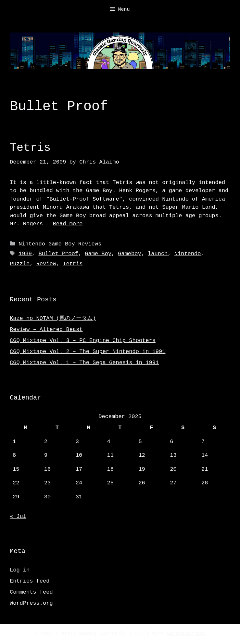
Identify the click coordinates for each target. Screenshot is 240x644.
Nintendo (188, 254)
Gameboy (129, 254)
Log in (20, 570)
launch (158, 254)
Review (46, 264)
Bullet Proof (58, 254)
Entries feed (30, 581)
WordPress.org (31, 603)
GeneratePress (186, 634)
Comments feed (31, 592)
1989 (25, 254)
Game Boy (98, 254)
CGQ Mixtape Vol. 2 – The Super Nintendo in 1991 (88, 352)
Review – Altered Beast (46, 329)
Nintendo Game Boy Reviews (60, 244)
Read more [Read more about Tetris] (68, 224)
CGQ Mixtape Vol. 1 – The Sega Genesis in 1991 (84, 363)
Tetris (30, 148)
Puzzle (20, 264)
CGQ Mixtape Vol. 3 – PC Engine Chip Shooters (83, 341)
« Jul (18, 516)
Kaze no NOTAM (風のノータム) (53, 318)
